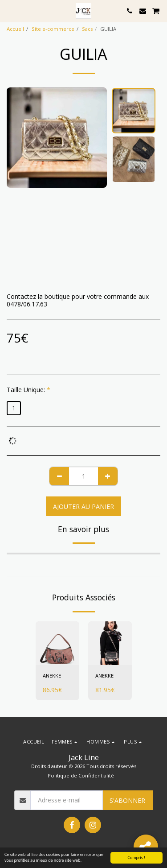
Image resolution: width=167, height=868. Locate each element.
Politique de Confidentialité (81, 775)
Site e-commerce (53, 29)
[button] (10, 10)
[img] (57, 643)
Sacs (87, 29)
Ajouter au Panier (83, 506)
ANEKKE (52, 676)
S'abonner (127, 800)
